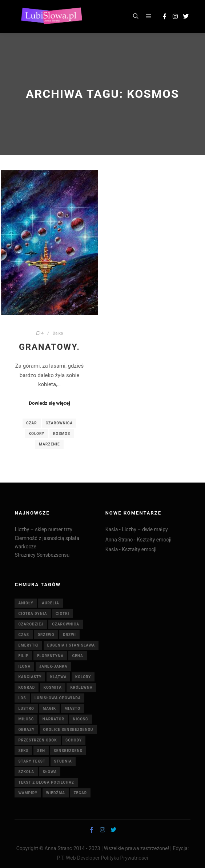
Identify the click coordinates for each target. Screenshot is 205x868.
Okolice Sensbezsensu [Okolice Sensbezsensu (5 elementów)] (68, 730)
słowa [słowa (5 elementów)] (50, 772)
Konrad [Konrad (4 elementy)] (27, 687)
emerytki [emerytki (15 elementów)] (28, 645)
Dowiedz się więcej (49, 403)
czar (32, 423)
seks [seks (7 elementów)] (23, 751)
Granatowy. (49, 347)
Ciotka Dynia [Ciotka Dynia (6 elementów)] (33, 614)
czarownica (59, 423)
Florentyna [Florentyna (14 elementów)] (50, 656)
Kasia (112, 529)
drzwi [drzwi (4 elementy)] (69, 635)
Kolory (37, 434)
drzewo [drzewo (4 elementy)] (46, 635)
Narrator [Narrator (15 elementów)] (53, 719)
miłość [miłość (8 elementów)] (26, 719)
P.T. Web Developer (78, 858)
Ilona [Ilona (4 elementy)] (24, 666)
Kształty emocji (154, 540)
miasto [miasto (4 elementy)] (72, 709)
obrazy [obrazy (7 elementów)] (26, 730)
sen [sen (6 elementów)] (41, 751)
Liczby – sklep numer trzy (43, 529)
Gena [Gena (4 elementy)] (77, 656)
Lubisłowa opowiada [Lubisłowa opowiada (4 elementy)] (58, 698)
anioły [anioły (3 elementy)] (26, 603)
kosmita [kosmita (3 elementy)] (53, 687)
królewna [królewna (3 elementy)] (81, 687)
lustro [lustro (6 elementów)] (26, 709)
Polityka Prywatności (125, 858)
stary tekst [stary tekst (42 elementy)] (32, 761)
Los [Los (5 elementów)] (22, 698)
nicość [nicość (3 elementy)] (80, 719)
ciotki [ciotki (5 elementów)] (63, 614)
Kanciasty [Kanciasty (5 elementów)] (30, 677)
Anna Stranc (119, 540)
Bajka (58, 333)
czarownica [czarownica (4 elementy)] (66, 624)
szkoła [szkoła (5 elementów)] (26, 772)
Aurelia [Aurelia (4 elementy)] (50, 603)
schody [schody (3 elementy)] (74, 740)
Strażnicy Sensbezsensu (42, 555)
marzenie (49, 444)
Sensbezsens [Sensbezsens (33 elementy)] (68, 751)
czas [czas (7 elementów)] (24, 635)
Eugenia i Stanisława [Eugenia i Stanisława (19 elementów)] (71, 645)
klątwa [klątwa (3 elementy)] (59, 677)
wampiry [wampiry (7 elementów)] (28, 793)
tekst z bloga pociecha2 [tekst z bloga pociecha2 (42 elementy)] (46, 782)
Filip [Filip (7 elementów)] (23, 656)
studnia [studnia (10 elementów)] (63, 761)
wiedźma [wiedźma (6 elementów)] (56, 793)
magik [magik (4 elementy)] (49, 709)
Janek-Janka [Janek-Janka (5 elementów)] (53, 666)
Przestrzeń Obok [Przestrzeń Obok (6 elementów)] (37, 740)
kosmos (62, 434)
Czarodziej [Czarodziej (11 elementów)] (31, 624)
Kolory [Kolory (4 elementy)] (83, 677)
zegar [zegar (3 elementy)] (80, 793)
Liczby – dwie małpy (145, 529)
